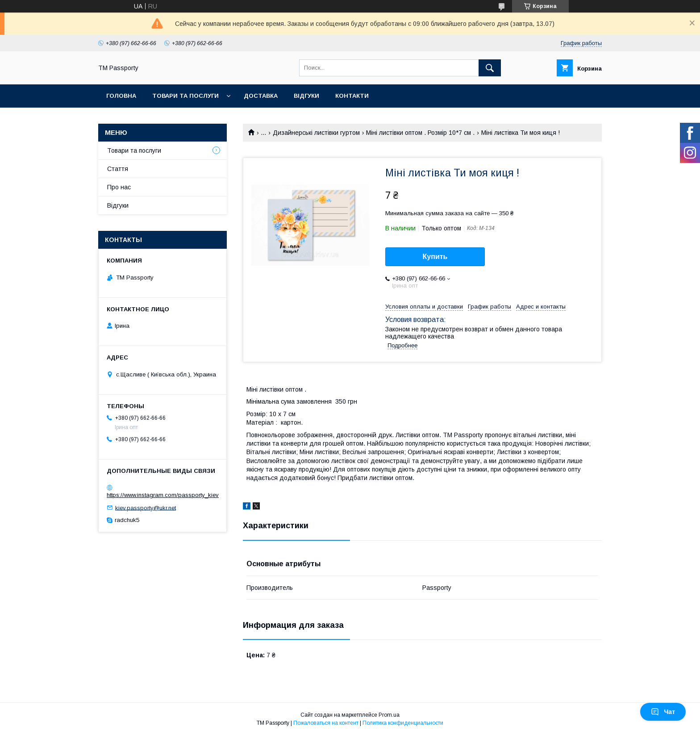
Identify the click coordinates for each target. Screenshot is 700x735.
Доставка (261, 96)
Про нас (119, 187)
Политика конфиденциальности (403, 723)
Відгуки (306, 96)
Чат (663, 712)
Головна (121, 96)
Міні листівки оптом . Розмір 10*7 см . (420, 133)
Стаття (118, 169)
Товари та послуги (185, 96)
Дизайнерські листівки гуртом (316, 133)
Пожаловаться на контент (326, 723)
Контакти (352, 96)
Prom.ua (389, 715)
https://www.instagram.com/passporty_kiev (163, 495)
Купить (435, 257)
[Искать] (490, 68)
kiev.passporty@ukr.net (146, 507)
